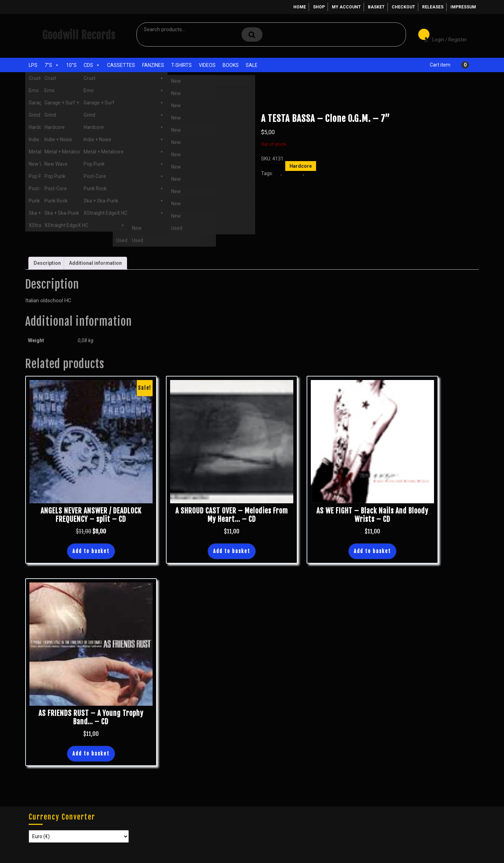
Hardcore (75, 101)
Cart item (440, 65)
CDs (92, 65)
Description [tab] (47, 263)
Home (300, 7)
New (310, 173)
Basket (376, 7)
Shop (319, 7)
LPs (33, 65)
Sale (252, 65)
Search (252, 34)
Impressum (463, 7)
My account (346, 7)
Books (231, 65)
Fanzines (153, 65)
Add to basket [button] (91, 551)
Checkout (403, 7)
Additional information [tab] (95, 263)
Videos (207, 65)
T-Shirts (181, 65)
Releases (433, 7)
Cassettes (121, 65)
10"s (71, 65)
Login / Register (442, 35)
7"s (52, 65)
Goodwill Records (79, 35)
